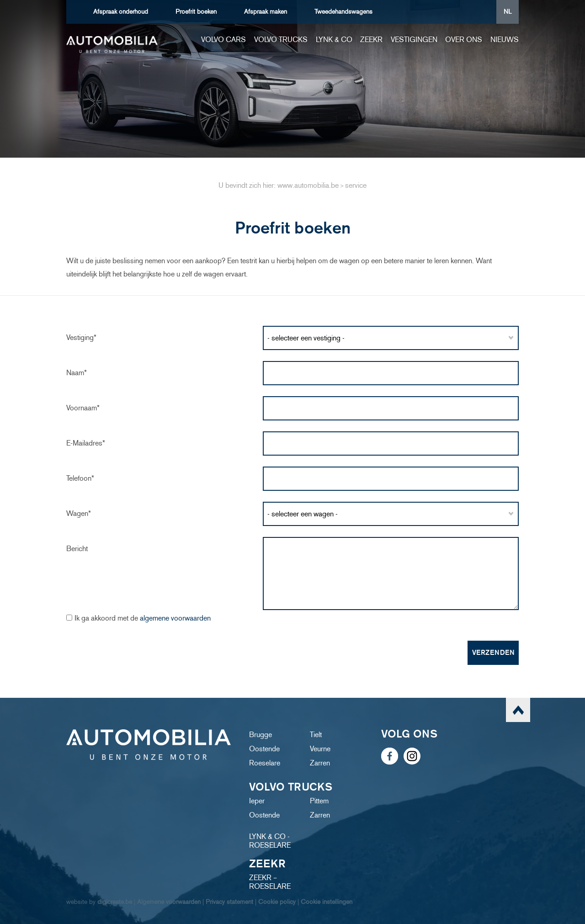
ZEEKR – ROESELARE (270, 882)
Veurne (320, 749)
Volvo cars (223, 40)
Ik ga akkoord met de (143, 618)
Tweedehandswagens (343, 12)
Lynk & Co (334, 40)
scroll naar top (518, 710)
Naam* (77, 373)
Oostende (264, 749)
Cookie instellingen (327, 902)
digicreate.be (115, 902)
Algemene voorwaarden (169, 902)
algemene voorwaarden (175, 618)
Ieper (257, 801)
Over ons (464, 40)
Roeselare (265, 763)
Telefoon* (80, 478)
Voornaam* (83, 408)
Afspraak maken (266, 12)
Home (189, 40)
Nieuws (505, 40)
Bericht (77, 549)
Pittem (319, 801)
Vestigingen (414, 40)
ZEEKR (371, 40)
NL (508, 12)
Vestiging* (81, 337)
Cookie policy (277, 902)
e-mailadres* (86, 443)
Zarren (320, 763)
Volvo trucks (281, 40)
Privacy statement (229, 902)
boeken (196, 12)
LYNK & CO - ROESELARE (270, 841)
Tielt (316, 735)
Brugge (261, 735)
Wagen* (79, 513)
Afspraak (121, 12)
